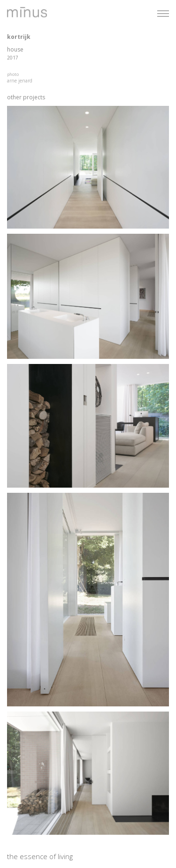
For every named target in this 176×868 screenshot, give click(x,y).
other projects (26, 97)
